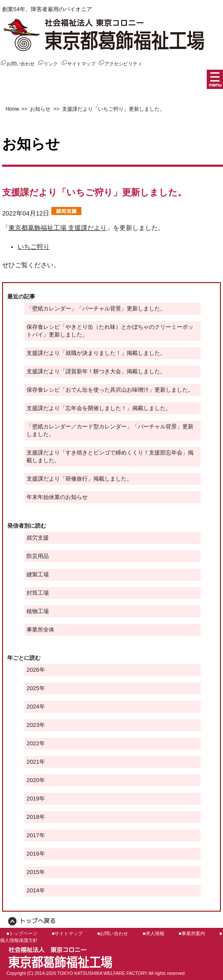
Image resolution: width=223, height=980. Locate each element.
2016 (33, 854)
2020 (33, 780)
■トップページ (22, 933)
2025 (33, 688)
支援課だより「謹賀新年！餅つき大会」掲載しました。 (96, 371)
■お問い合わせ (113, 933)
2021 (33, 762)
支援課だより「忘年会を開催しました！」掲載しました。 (99, 408)
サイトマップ (78, 64)
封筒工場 (38, 593)
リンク (48, 64)
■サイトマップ (67, 933)
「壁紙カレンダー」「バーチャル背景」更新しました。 (96, 308)
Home (12, 109)
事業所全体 (40, 630)
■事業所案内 (192, 933)
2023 (33, 725)
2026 (33, 670)
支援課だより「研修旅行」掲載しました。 (79, 479)
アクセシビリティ (120, 64)
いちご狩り (34, 247)
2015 (33, 872)
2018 (33, 817)
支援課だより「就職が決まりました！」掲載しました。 (96, 353)
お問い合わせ (17, 64)
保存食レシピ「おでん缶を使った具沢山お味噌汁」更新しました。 (110, 390)
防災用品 (38, 556)
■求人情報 (153, 933)
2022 (33, 743)
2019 (33, 798)
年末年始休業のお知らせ (57, 497)
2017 (33, 835)
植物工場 (38, 611)
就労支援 (38, 538)
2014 (33, 890)
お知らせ (40, 109)
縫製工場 (38, 574)
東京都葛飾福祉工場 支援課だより (58, 228)
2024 (33, 707)
